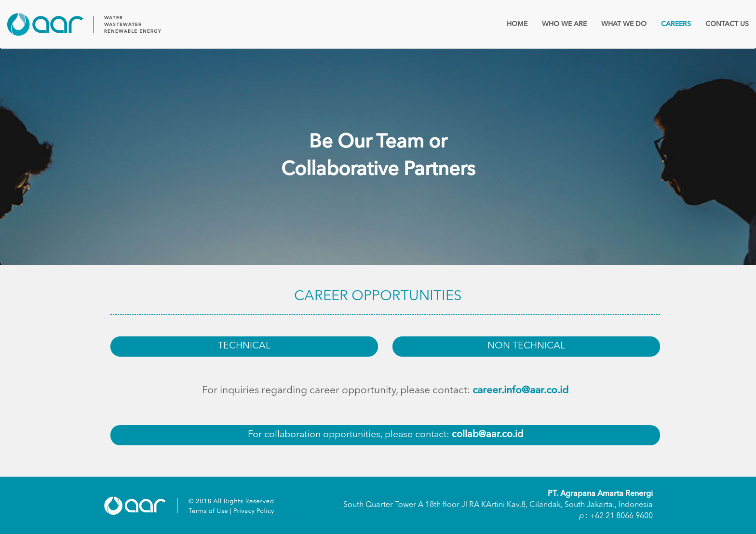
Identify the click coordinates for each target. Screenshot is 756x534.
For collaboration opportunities (385, 435)
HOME (517, 24)
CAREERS (676, 24)
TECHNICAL (244, 346)
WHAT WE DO (624, 24)
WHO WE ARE (564, 24)
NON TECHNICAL (526, 346)
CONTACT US (727, 24)
